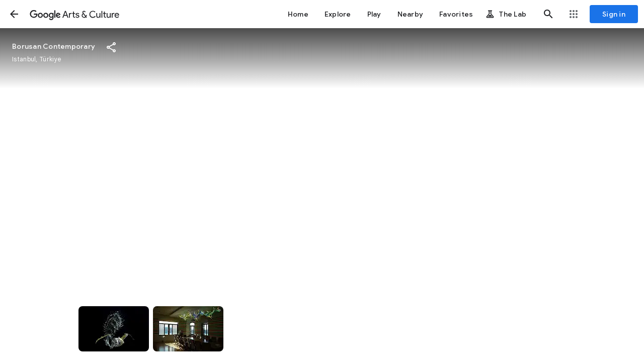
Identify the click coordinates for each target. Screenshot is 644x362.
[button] (14, 14)
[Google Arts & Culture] (74, 14)
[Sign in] (614, 14)
